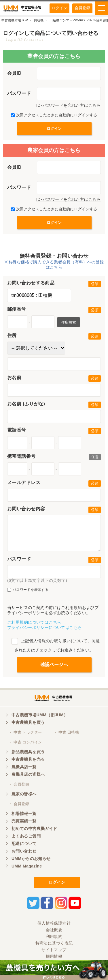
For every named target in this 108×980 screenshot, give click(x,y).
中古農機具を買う (28, 722)
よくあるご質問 (26, 836)
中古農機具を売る (28, 759)
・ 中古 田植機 (66, 732)
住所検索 (69, 322)
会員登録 (82, 8)
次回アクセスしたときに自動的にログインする (54, 115)
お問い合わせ (24, 851)
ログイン (60, 8)
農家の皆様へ (24, 794)
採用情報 (54, 956)
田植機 (39, 20)
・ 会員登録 (19, 784)
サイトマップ (54, 950)
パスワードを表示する (28, 590)
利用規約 (54, 936)
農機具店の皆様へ (28, 774)
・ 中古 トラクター (25, 732)
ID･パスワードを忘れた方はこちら (69, 105)
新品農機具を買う (28, 752)
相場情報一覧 (24, 814)
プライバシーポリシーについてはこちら (45, 627)
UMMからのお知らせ (31, 859)
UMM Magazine (27, 866)
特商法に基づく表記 (54, 943)
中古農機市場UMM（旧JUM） (40, 715)
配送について (24, 844)
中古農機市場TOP (15, 20)
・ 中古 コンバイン (25, 742)
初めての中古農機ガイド (34, 829)
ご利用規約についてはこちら (34, 622)
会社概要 (54, 930)
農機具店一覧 (24, 767)
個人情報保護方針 (54, 923)
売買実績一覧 (24, 821)
